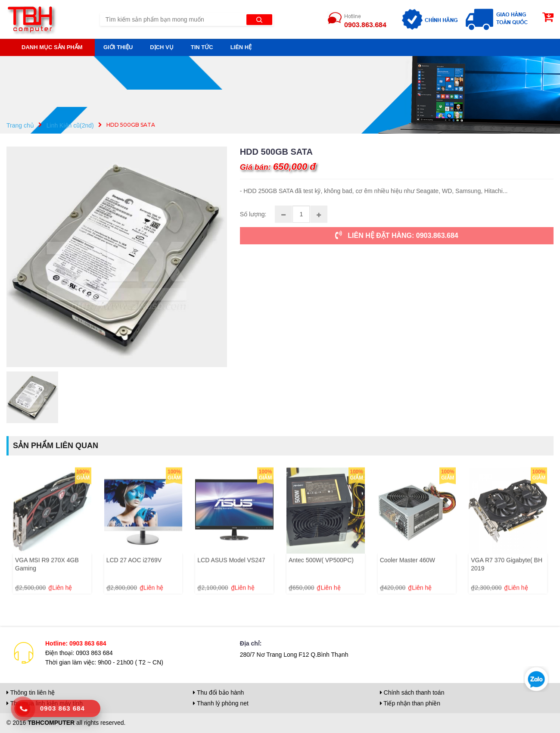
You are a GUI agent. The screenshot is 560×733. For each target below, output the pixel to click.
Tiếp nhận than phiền (410, 703)
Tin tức (202, 47)
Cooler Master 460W (408, 581)
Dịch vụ (162, 47)
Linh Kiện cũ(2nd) (70, 125)
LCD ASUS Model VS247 (231, 581)
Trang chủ (20, 125)
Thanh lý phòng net (221, 703)
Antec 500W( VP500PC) (321, 581)
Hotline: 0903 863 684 (76, 643)
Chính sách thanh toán (412, 692)
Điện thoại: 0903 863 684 (79, 653)
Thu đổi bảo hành (218, 692)
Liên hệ (241, 47)
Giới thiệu (118, 47)
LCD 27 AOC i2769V (134, 581)
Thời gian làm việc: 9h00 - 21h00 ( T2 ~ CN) (104, 662)
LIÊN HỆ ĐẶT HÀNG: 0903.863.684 (397, 235)
